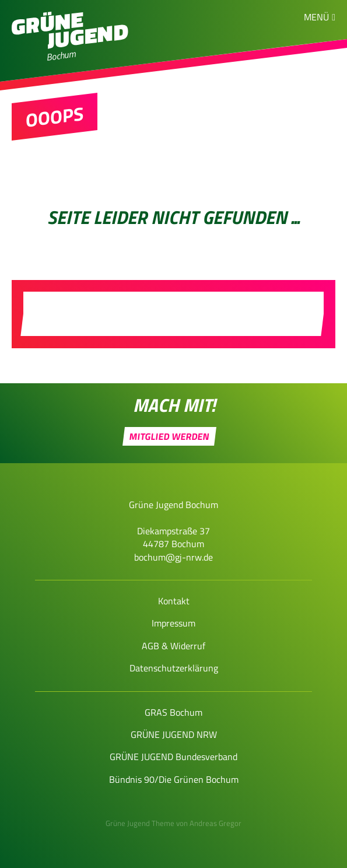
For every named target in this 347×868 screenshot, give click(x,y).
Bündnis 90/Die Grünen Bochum (174, 779)
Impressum (173, 623)
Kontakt (174, 601)
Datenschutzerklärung (174, 668)
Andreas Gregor (215, 823)
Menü (316, 17)
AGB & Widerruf (173, 646)
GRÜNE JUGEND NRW (174, 734)
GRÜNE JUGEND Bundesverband (173, 757)
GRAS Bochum (173, 712)
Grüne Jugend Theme (140, 823)
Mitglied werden (170, 436)
